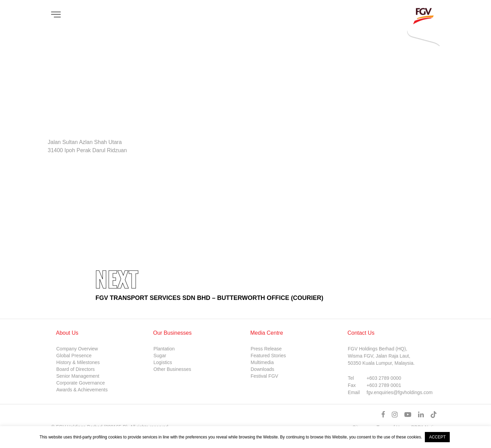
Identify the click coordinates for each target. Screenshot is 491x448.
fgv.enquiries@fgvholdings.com (400, 392)
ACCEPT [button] (437, 437)
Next (117, 278)
